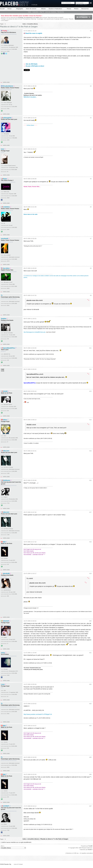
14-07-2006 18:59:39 (30, 684)
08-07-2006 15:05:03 (30, 369)
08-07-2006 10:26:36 (30, 239)
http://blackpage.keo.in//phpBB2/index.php (35, 332)
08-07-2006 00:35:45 (30, 149)
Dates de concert (31, 9)
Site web (2, 53)
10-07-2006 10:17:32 (30, 542)
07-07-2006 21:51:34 (30, 31)
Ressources (85, 9)
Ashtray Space (30, 125)
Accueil (2, 9)
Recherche (61, 12)
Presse (69, 9)
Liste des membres (51, 12)
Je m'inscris (83, 17)
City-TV (42, 12)
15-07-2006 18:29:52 (30, 704)
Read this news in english (33, 33)
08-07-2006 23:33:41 (30, 451)
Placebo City (14, 4)
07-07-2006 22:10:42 (30, 118)
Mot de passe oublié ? (82, 5)
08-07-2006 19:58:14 (30, 420)
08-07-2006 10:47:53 (30, 295)
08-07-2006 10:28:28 (30, 268)
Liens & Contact (18, 864)
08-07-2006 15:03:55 (30, 348)
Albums (43, 9)
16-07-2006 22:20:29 (30, 757)
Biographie (20, 9)
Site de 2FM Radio (31, 64)
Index (30, 12)
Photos (76, 9)
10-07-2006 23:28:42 (30, 621)
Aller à (13, 847)
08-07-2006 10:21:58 (30, 207)
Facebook (4, 53)
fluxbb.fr (90, 850)
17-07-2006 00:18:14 (30, 806)
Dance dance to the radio (31, 214)
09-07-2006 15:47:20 (30, 512)
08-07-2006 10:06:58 (30, 179)
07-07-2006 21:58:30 (30, 86)
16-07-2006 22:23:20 (30, 774)
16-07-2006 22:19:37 (30, 726)
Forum (9, 9)
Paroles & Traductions (55, 9)
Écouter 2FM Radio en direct (34, 66)
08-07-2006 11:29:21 (30, 319)
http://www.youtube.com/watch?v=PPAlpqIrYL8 (38, 714)
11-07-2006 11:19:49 (30, 653)
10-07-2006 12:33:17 (30, 573)
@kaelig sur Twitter (6, 53)
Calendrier (35, 12)
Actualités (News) (32, 24)
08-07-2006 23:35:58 (30, 480)
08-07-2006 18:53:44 (30, 391)
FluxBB (90, 846)
